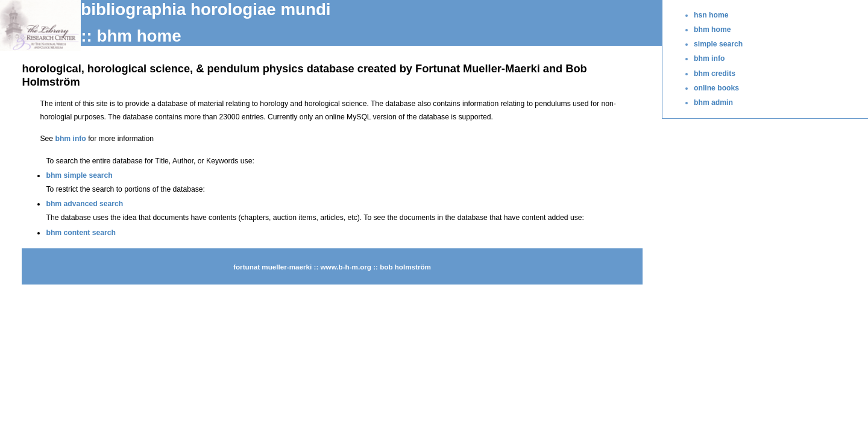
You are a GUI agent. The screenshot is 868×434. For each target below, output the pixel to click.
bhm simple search (79, 175)
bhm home (712, 30)
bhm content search (81, 233)
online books (716, 88)
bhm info (709, 58)
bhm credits (715, 74)
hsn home (711, 15)
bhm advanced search (84, 204)
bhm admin (713, 102)
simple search (718, 44)
